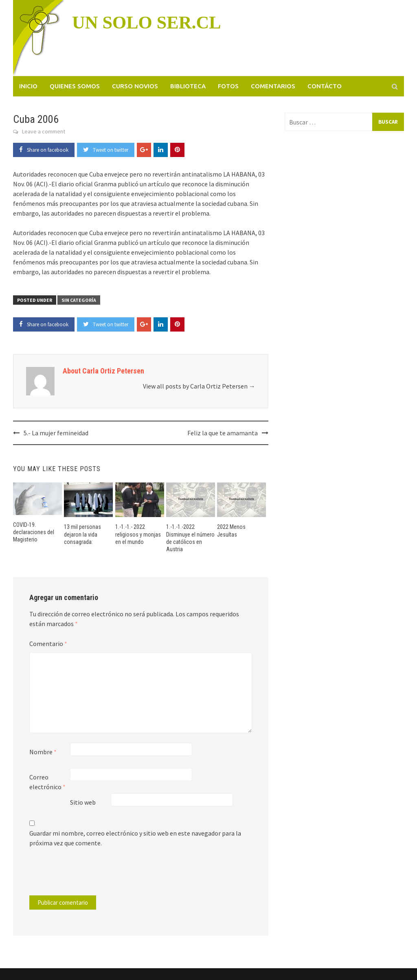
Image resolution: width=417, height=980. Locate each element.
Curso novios (135, 86)
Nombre (43, 752)
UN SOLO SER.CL (147, 23)
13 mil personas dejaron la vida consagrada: (82, 534)
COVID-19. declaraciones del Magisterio (34, 532)
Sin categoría (79, 300)
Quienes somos (75, 86)
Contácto (325, 86)
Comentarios (273, 86)
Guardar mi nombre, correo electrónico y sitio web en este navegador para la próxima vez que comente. (135, 838)
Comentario (48, 644)
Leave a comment (44, 131)
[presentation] (85, 875)
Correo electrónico (47, 782)
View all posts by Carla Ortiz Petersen (199, 386)
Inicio (28, 86)
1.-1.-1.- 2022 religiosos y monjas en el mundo (138, 534)
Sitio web (83, 802)
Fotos (228, 86)
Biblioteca (188, 86)
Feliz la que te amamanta (223, 433)
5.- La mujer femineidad (56, 433)
